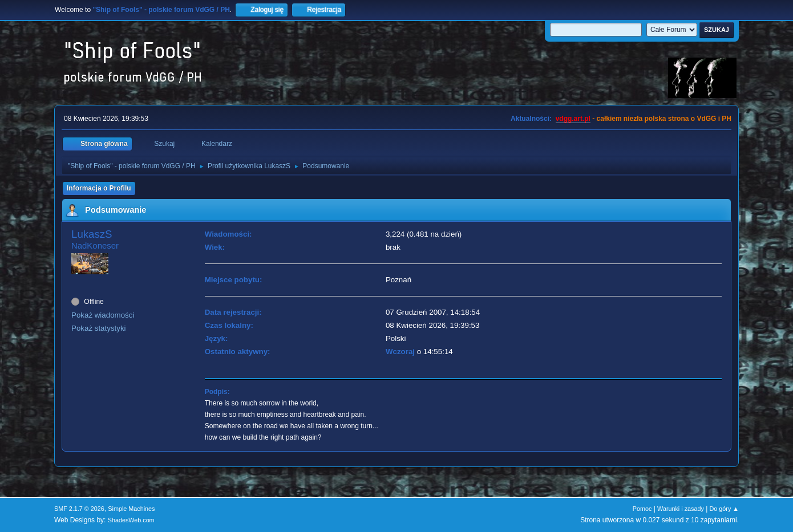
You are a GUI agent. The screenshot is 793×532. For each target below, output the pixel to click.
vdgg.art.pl (573, 119)
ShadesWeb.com (131, 520)
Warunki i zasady (681, 509)
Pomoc (642, 509)
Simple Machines (131, 509)
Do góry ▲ (724, 509)
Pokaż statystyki (99, 328)
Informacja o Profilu (99, 188)
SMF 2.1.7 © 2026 (79, 509)
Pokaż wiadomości (103, 315)
